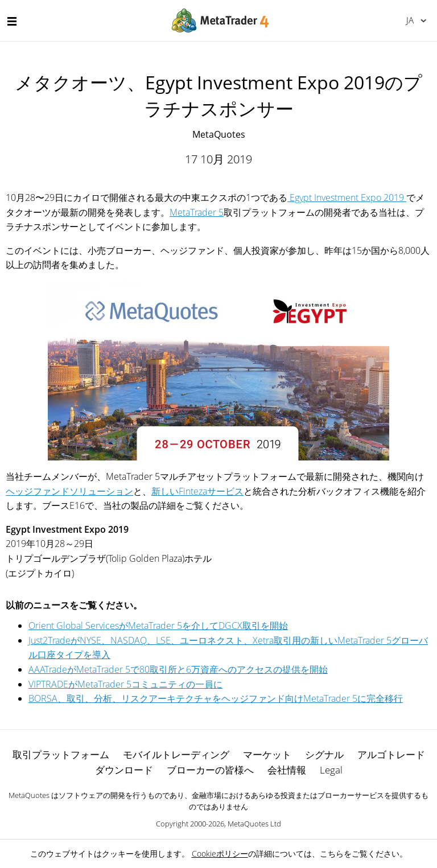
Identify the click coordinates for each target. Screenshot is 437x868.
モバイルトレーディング (176, 754)
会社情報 (287, 770)
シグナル (324, 754)
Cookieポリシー (220, 853)
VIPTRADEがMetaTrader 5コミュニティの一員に (125, 684)
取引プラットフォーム (61, 754)
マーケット (267, 754)
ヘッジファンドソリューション (69, 491)
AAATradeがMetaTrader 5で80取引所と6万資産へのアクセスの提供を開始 (178, 669)
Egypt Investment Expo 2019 (347, 198)
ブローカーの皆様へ (210, 770)
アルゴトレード (391, 754)
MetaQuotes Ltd (254, 824)
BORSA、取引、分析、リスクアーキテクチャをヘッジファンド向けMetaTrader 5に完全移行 (216, 698)
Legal (331, 770)
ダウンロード (124, 770)
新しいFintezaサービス (197, 491)
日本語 (410, 20)
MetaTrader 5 (197, 212)
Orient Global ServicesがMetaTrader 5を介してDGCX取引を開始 (158, 626)
